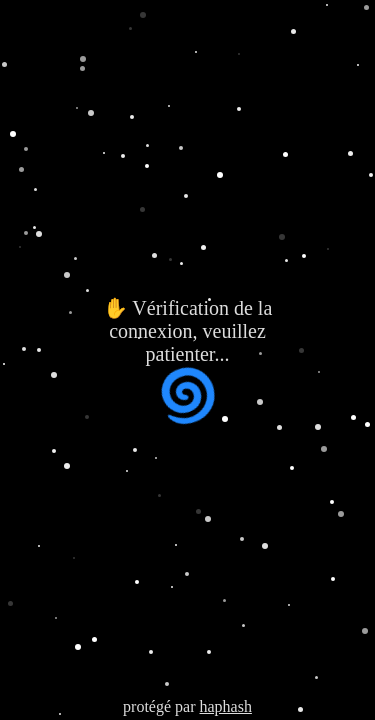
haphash (225, 706)
